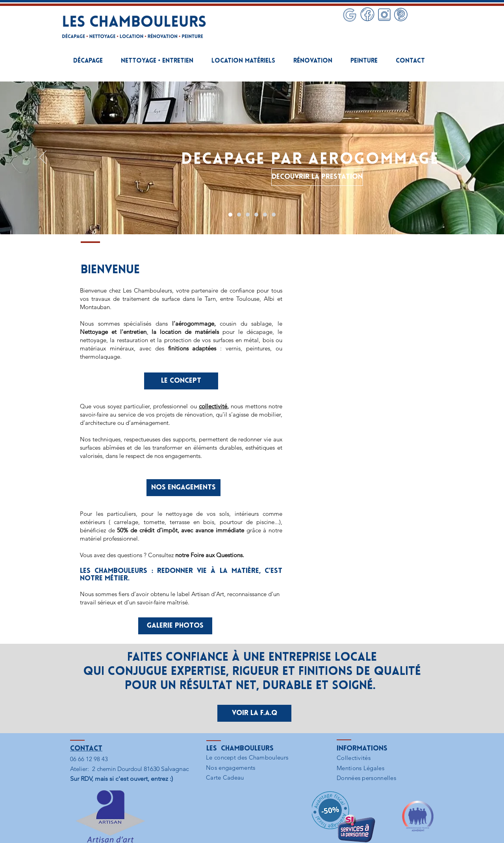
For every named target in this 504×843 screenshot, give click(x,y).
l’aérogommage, (194, 323)
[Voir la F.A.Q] (254, 713)
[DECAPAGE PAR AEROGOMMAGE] (230, 215)
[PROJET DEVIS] (274, 215)
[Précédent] (43, 158)
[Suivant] (461, 158)
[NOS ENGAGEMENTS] (183, 488)
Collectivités (354, 758)
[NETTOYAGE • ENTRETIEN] (239, 215)
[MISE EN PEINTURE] (265, 215)
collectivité (213, 406)
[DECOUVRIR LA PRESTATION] (317, 177)
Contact (86, 749)
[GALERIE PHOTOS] (175, 626)
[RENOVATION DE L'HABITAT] (256, 215)
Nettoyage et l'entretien (113, 332)
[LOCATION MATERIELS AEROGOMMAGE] (248, 215)
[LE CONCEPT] (181, 381)
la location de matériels (185, 332)
